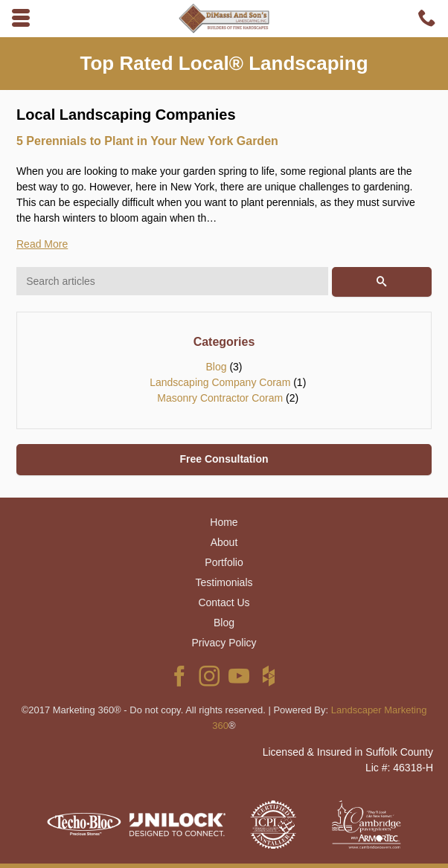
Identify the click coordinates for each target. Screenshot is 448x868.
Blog (216, 367)
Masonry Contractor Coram (220, 398)
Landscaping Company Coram (220, 382)
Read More (42, 244)
